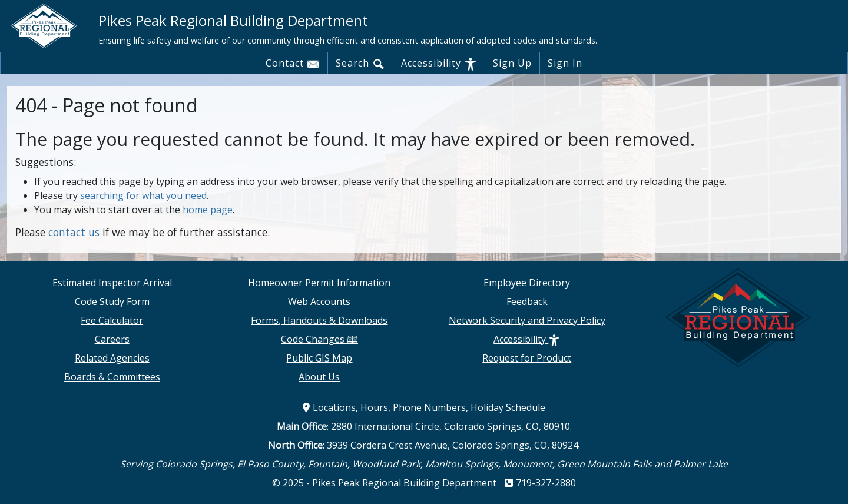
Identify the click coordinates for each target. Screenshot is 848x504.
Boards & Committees (112, 377)
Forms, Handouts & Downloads (319, 320)
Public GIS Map (319, 358)
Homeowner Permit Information (319, 283)
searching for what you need (143, 195)
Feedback (527, 301)
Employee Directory (527, 283)
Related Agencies (112, 358)
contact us (74, 232)
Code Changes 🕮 (319, 339)
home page (208, 210)
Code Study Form (112, 301)
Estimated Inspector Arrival (112, 283)
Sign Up (512, 63)
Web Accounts (319, 301)
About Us (319, 377)
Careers (112, 339)
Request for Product (527, 358)
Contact (293, 64)
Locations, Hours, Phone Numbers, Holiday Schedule (424, 407)
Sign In (565, 63)
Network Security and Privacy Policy (527, 320)
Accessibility (439, 64)
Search (360, 64)
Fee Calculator (112, 320)
